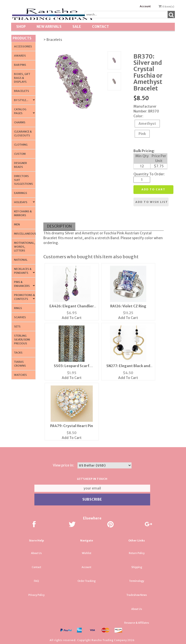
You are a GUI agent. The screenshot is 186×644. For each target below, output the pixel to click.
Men (17, 224)
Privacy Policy (36, 595)
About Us (36, 553)
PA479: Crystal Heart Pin (72, 426)
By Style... (21, 100)
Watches (20, 375)
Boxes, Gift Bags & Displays (22, 78)
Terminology (137, 581)
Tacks (18, 353)
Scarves (20, 317)
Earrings (21, 193)
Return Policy (137, 553)
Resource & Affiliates (137, 623)
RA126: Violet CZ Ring (128, 306)
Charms (20, 122)
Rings (18, 308)
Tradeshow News (137, 595)
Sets (17, 326)
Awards (20, 56)
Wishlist (87, 553)
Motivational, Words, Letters (25, 247)
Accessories (23, 46)
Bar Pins (20, 65)
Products (22, 38)
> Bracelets (53, 40)
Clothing (21, 145)
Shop (21, 27)
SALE (77, 27)
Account (145, 6)
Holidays (21, 202)
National (21, 260)
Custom (20, 154)
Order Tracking (86, 581)
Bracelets (22, 91)
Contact (101, 27)
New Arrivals (49, 27)
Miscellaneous (25, 234)
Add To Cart (72, 318)
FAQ (36, 581)
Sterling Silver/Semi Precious (22, 340)
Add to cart (153, 189)
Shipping (137, 567)
